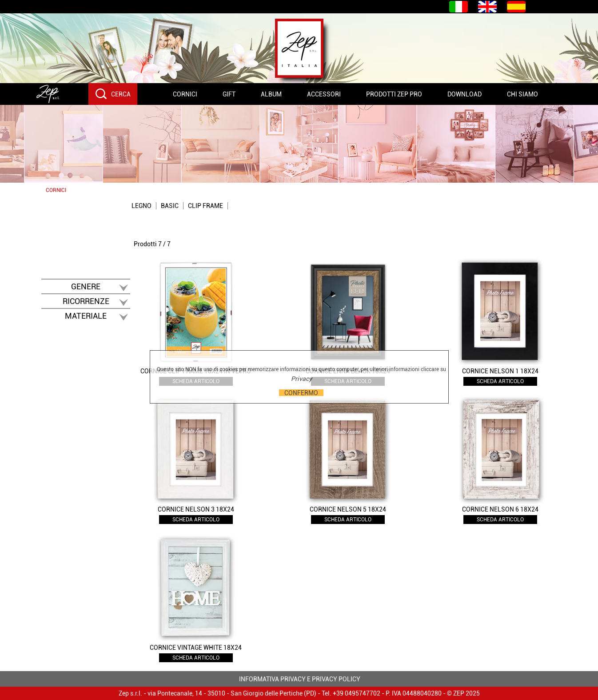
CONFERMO (301, 393)
